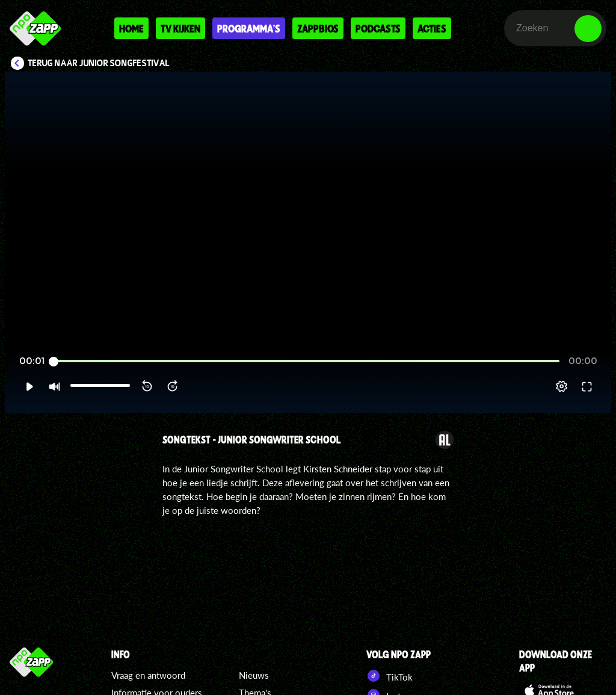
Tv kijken (180, 28)
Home (131, 28)
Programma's (249, 28)
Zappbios (318, 28)
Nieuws (254, 675)
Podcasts (378, 28)
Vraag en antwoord (148, 675)
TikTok (390, 676)
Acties (432, 28)
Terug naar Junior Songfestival (99, 63)
